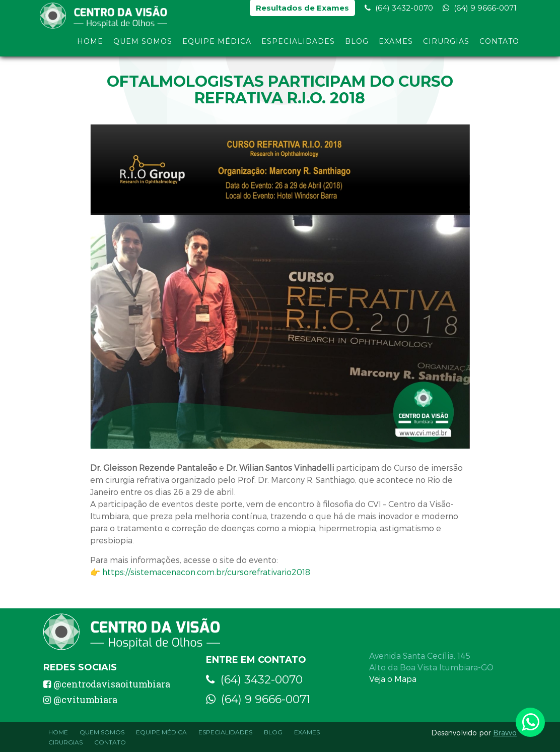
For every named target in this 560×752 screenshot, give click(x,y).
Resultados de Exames (302, 10)
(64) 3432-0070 (399, 10)
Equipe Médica (217, 44)
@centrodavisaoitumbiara (107, 684)
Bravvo (505, 733)
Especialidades (298, 44)
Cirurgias (446, 44)
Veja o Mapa (393, 679)
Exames (396, 44)
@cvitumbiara (80, 700)
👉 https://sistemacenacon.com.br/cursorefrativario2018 (200, 572)
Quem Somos (143, 44)
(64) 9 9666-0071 (480, 10)
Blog (357, 44)
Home (90, 44)
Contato (499, 44)
